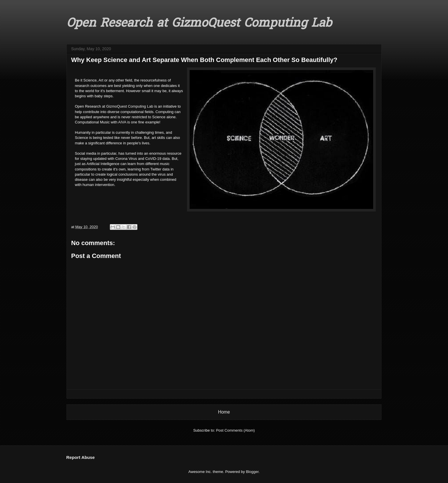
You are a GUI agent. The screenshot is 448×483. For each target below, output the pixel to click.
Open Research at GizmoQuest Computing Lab (199, 24)
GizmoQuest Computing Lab (130, 106)
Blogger (252, 472)
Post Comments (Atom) (235, 430)
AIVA (122, 122)
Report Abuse (80, 457)
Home (224, 412)
